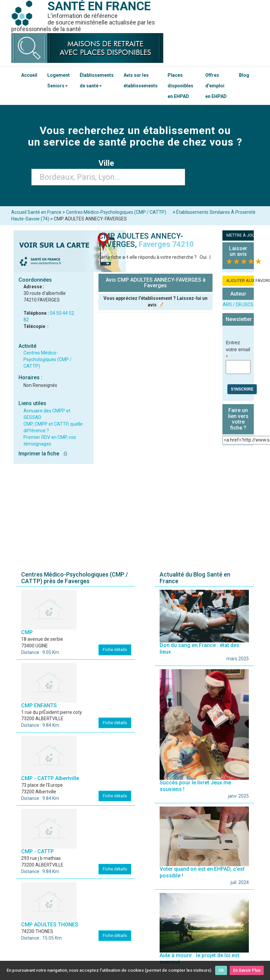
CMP (27, 632)
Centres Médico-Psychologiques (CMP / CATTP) (48, 359)
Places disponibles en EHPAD (180, 86)
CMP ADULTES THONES (50, 925)
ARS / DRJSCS (238, 304)
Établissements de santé (97, 80)
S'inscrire (242, 389)
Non (105, 264)
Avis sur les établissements (141, 80)
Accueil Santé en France (36, 212)
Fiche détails (115, 650)
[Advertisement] (135, 513)
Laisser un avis (238, 251)
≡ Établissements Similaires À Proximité (214, 212)
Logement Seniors (58, 80)
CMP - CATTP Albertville (50, 778)
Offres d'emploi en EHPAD (216, 86)
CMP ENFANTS (39, 705)
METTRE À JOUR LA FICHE (240, 235)
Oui (203, 257)
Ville (108, 163)
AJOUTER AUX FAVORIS (240, 280)
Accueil (29, 75)
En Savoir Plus (247, 970)
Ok (221, 970)
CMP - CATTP (38, 851)
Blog (244, 75)
